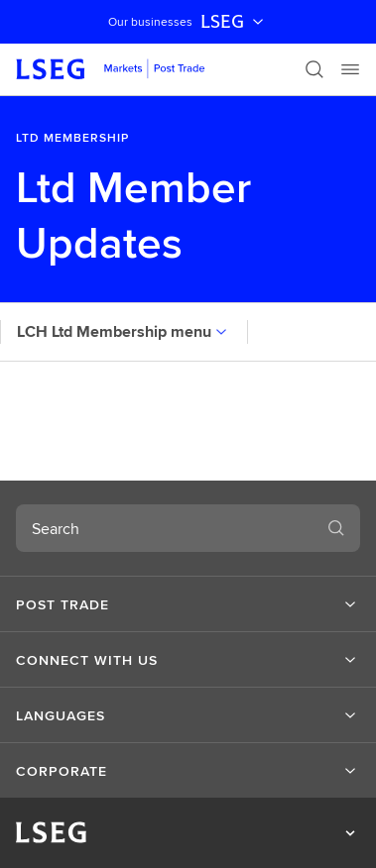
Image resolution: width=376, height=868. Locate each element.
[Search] (314, 69)
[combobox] (164, 528)
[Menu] (350, 69)
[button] (188, 604)
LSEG (234, 22)
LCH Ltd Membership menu (124, 331)
